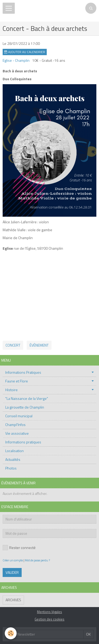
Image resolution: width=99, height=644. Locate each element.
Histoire (11, 390)
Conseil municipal (19, 416)
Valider (12, 572)
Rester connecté (19, 548)
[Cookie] (11, 633)
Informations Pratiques (23, 372)
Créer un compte (13, 560)
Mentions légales (49, 612)
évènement (39, 345)
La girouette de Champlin (25, 407)
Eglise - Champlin (16, 60)
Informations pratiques (23, 442)
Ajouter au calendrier (25, 52)
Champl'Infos (15, 425)
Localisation (15, 451)
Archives (13, 600)
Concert (13, 345)
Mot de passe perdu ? (37, 560)
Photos (11, 468)
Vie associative (17, 433)
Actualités (13, 459)
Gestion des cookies (49, 619)
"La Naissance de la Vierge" (27, 398)
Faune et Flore (17, 381)
